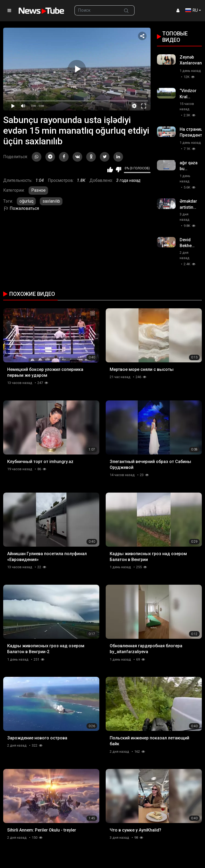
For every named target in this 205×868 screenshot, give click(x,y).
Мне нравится (110, 170)
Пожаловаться (21, 208)
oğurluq (26, 201)
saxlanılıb (51, 201)
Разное (38, 190)
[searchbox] (96, 10)
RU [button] (192, 10)
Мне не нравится (118, 170)
